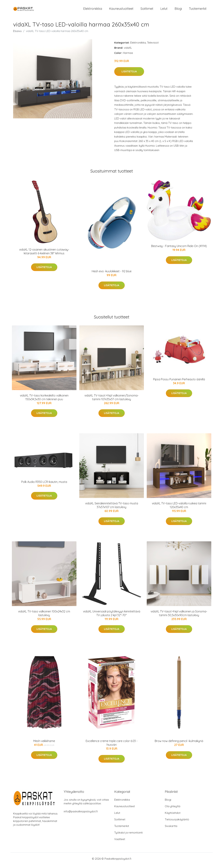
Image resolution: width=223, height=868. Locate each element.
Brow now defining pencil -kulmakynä (179, 744)
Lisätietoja (129, 75)
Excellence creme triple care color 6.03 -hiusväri (112, 746)
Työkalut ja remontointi (128, 836)
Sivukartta (171, 829)
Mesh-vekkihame (44, 744)
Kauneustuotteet (121, 10)
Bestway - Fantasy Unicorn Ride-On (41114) (179, 249)
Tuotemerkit (198, 10)
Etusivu (17, 34)
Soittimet (147, 10)
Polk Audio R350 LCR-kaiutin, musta (44, 485)
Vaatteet (120, 842)
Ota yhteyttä (173, 809)
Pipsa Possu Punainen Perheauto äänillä (179, 382)
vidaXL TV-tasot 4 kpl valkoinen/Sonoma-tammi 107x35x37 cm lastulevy (111, 400)
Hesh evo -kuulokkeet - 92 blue (112, 274)
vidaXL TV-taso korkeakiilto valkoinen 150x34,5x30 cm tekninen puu (44, 400)
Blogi (178, 10)
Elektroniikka (93, 10)
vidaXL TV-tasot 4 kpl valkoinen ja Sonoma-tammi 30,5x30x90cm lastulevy (179, 616)
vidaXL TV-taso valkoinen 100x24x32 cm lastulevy (44, 616)
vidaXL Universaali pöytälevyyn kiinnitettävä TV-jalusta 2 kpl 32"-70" (112, 616)
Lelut (164, 10)
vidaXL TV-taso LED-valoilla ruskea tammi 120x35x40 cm (179, 508)
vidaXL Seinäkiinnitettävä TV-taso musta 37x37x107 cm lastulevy (112, 508)
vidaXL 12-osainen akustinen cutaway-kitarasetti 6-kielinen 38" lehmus (44, 254)
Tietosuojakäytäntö (177, 823)
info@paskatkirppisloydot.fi (81, 815)
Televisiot (153, 46)
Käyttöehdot (173, 816)
